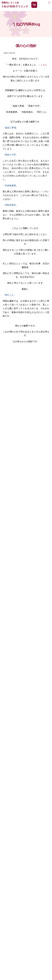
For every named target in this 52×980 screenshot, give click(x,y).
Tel (34, 5)
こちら (44, 65)
